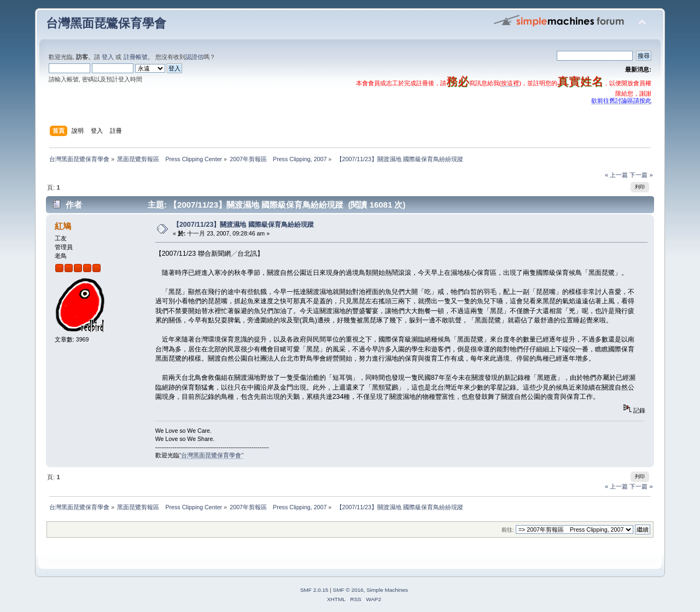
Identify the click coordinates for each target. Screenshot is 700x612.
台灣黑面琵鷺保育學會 (106, 23)
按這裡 (510, 83)
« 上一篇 (616, 175)
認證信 (194, 57)
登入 (108, 57)
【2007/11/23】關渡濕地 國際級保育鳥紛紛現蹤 (243, 225)
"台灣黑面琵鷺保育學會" (212, 455)
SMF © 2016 (348, 590)
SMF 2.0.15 (314, 590)
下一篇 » (641, 175)
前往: (508, 530)
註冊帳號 (136, 57)
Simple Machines (387, 590)
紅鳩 (63, 226)
